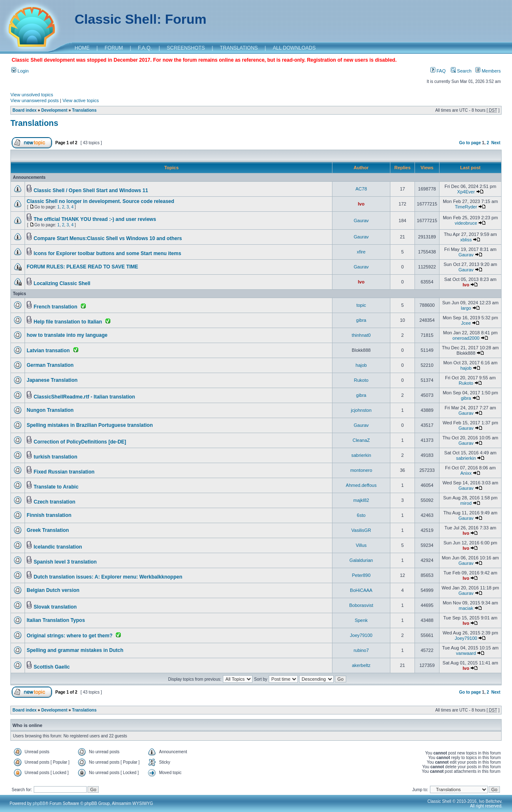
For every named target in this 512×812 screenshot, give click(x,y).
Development (54, 110)
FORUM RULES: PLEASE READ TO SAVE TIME (82, 267)
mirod (466, 503)
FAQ (438, 71)
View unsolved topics (32, 95)
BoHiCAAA (361, 590)
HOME (82, 48)
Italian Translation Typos (56, 620)
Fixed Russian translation (64, 472)
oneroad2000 (466, 338)
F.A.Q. (145, 48)
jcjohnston (361, 410)
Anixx (466, 473)
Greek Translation (48, 530)
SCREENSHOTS (186, 48)
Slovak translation (55, 607)
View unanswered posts (35, 100)
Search (461, 71)
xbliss (466, 240)
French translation (56, 307)
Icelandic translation (58, 547)
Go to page (470, 143)
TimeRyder (466, 207)
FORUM (114, 48)
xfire (361, 252)
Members (488, 71)
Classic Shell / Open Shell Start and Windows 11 (91, 190)
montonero (361, 470)
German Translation (50, 365)
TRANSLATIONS (239, 48)
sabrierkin (361, 455)
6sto (361, 515)
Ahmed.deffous (361, 485)
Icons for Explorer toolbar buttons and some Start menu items (107, 253)
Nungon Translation (50, 410)
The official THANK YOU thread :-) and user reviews (95, 219)
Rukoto (361, 380)
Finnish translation (49, 515)
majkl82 (361, 500)
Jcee (466, 323)
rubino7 (361, 650)
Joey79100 (361, 635)
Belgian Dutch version (53, 590)
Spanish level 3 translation (65, 562)
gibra (361, 320)
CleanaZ (361, 440)
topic (361, 305)
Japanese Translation (52, 380)
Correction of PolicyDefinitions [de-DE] (80, 442)
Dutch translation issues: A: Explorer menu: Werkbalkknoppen (108, 577)
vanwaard (466, 653)
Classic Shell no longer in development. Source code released (100, 201)
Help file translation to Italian (68, 322)
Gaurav (361, 221)
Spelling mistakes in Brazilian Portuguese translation (90, 425)
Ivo (361, 204)
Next (496, 143)
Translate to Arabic (56, 487)
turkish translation (56, 457)
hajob (361, 365)
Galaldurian (361, 560)
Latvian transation (48, 351)
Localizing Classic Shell (62, 283)
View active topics (81, 100)
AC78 (361, 189)
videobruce (466, 223)
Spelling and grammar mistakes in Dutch (75, 650)
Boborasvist (361, 605)
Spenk (361, 620)
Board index (25, 110)
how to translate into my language (67, 335)
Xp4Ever (466, 192)
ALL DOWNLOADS (294, 48)
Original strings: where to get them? (70, 636)
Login (20, 71)
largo (466, 308)
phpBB (39, 803)
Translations (84, 110)
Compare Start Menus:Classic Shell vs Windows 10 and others (108, 238)
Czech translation (55, 502)
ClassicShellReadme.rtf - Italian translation (84, 397)
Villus (361, 545)
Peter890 (361, 575)
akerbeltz (361, 665)
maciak (466, 608)
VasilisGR (361, 530)
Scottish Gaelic (52, 667)
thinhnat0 (361, 335)
